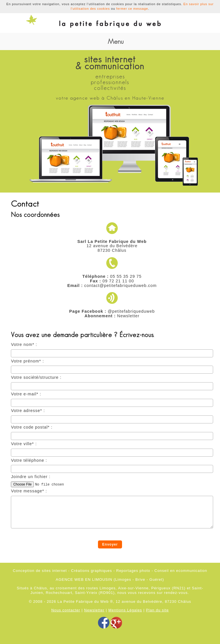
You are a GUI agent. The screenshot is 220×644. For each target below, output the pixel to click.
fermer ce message (132, 9)
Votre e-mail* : (26, 394)
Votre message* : (29, 491)
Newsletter (128, 316)
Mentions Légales (125, 610)
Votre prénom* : (27, 361)
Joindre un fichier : (31, 477)
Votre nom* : (24, 345)
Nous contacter (66, 610)
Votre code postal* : (32, 427)
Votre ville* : (24, 444)
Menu (116, 41)
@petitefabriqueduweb (131, 311)
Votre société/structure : (36, 378)
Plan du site (157, 610)
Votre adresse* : (28, 411)
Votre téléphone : (29, 460)
